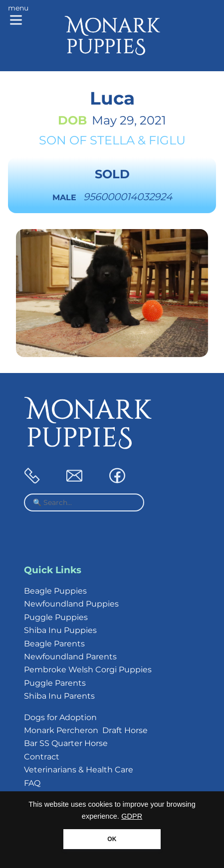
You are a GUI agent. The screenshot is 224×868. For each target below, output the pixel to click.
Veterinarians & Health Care (79, 770)
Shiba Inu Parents (59, 696)
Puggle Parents (55, 683)
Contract (42, 757)
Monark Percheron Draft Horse (86, 730)
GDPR (132, 816)
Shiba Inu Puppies (60, 630)
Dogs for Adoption (60, 717)
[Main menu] (18, 16)
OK (112, 839)
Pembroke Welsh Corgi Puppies (88, 670)
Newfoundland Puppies (71, 604)
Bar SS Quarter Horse (66, 743)
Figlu (167, 140)
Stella (112, 140)
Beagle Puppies (55, 591)
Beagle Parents (54, 644)
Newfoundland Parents (70, 657)
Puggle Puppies (56, 617)
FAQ (32, 783)
